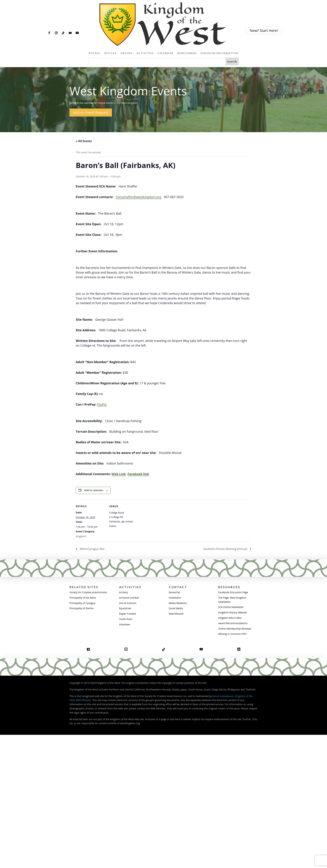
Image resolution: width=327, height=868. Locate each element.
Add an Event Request (91, 112)
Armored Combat (129, 598)
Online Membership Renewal (235, 629)
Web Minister (176, 614)
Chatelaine (175, 598)
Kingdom (81, 536)
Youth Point (126, 619)
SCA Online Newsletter (231, 607)
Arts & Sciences (128, 603)
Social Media (176, 608)
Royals (94, 53)
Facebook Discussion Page (233, 592)
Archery (123, 592)
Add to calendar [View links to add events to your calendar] (94, 490)
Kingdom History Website (233, 612)
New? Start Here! (264, 30)
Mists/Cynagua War (92, 549)
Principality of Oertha (81, 608)
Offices (110, 53)
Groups (126, 53)
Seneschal (174, 592)
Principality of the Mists (83, 598)
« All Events (84, 141)
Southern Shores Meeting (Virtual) (226, 549)
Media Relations (178, 603)
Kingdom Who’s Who (230, 618)
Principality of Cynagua (82, 603)
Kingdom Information (219, 53)
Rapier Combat (128, 614)
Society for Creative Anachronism (88, 592)
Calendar (165, 53)
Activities (145, 53)
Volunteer (125, 624)
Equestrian (125, 608)
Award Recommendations (233, 623)
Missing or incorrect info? (232, 634)
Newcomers (187, 53)
